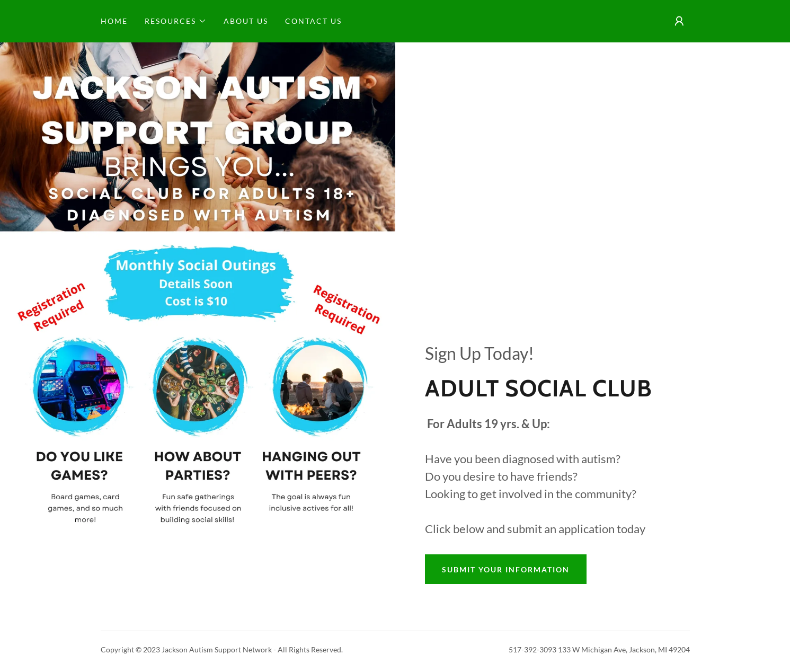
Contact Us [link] (313, 21)
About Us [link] (246, 21)
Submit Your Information (506, 569)
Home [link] (114, 21)
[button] (176, 21)
